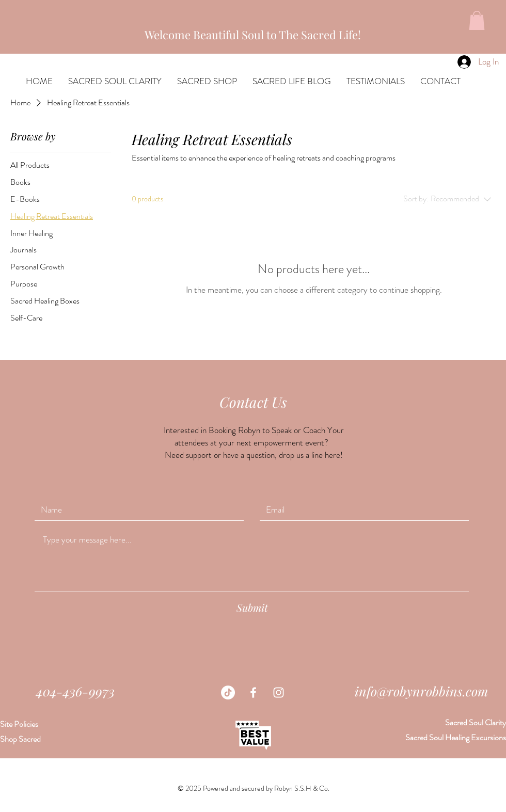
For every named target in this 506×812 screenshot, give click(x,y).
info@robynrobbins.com (421, 691)
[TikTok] (228, 692)
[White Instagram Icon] (279, 692)
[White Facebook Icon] (253, 692)
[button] (477, 20)
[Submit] (252, 608)
